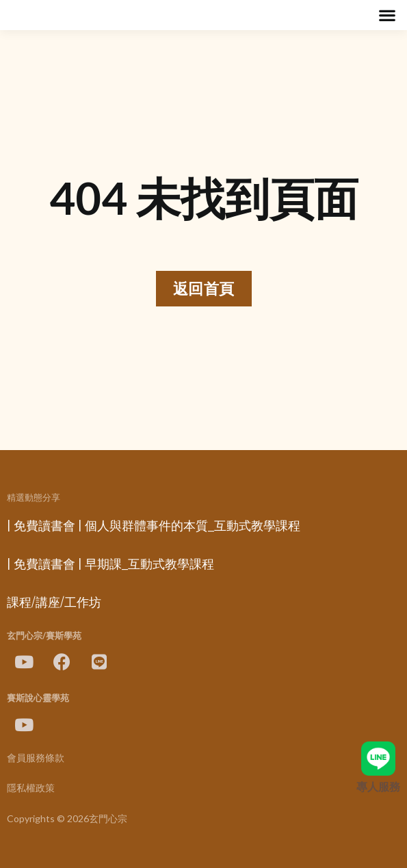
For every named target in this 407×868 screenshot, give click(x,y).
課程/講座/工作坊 (54, 603)
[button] (387, 15)
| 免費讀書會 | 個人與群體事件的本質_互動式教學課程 (154, 526)
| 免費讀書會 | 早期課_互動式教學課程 (110, 564)
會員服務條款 (36, 758)
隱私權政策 (31, 788)
